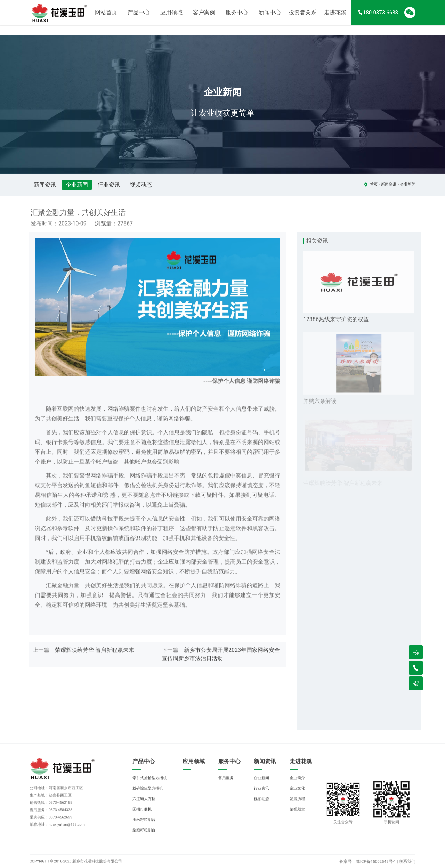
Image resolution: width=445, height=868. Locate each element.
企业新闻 (77, 185)
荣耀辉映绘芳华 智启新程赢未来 (95, 656)
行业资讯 (109, 185)
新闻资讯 (45, 185)
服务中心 (237, 17)
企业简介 (297, 784)
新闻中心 (270, 17)
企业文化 (297, 795)
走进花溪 (335, 17)
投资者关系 (302, 17)
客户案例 (204, 17)
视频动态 (141, 185)
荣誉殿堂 (297, 816)
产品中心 (139, 17)
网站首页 (106, 17)
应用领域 (171, 17)
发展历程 (297, 805)
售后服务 (226, 784)
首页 (374, 184)
